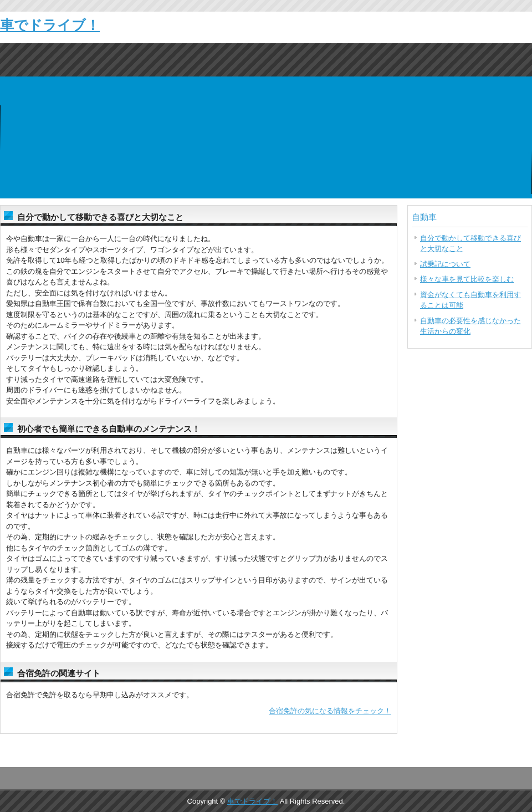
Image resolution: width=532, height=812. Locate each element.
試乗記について (445, 264)
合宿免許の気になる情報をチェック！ (330, 711)
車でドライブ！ (50, 25)
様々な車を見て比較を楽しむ (467, 279)
